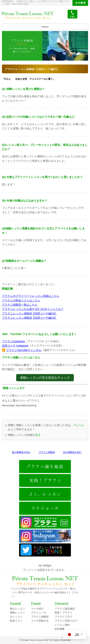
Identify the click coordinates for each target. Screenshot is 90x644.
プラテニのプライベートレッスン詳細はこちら (31, 296)
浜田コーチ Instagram (15, 346)
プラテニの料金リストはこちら (21, 300)
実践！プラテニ (63, 613)
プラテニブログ (63, 617)
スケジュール (39, 613)
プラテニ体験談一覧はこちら (20, 305)
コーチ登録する (40, 621)
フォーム (79, 425)
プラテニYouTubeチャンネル (24, 350)
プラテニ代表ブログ (66, 621)
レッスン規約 (62, 625)
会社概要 (80, 3)
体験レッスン (18, 613)
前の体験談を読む (21, 452)
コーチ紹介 (37, 609)
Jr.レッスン (16, 617)
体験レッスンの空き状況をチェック (45, 378)
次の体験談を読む (72, 452)
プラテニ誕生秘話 (65, 609)
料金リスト (16, 621)
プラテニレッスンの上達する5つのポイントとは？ (33, 309)
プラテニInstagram (13, 341)
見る (38, 435)
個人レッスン (18, 609)
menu (45, 27)
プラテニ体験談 (47, 452)
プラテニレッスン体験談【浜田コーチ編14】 (29, 313)
